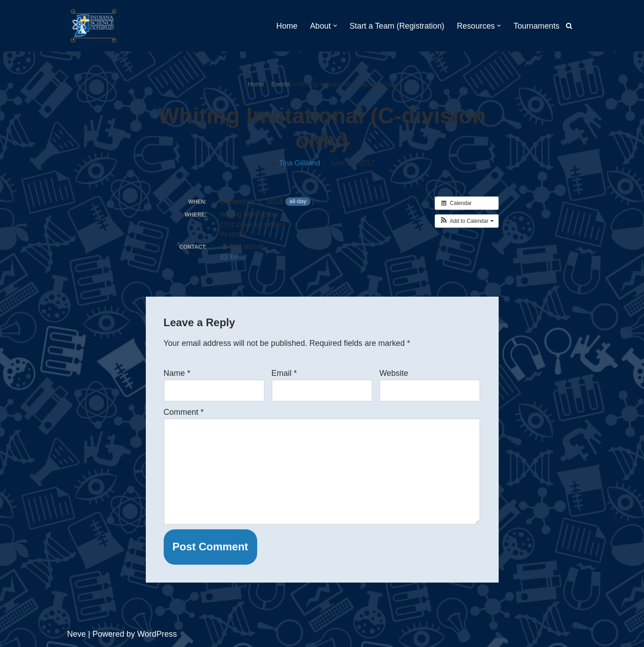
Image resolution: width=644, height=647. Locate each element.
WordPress (157, 635)
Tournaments (536, 26)
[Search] (569, 26)
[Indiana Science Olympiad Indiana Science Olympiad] (94, 26)
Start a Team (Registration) (395, 26)
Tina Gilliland (299, 163)
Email (233, 257)
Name (177, 373)
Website (394, 373)
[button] (333, 26)
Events (281, 84)
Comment (184, 413)
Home (284, 26)
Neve (76, 635)
